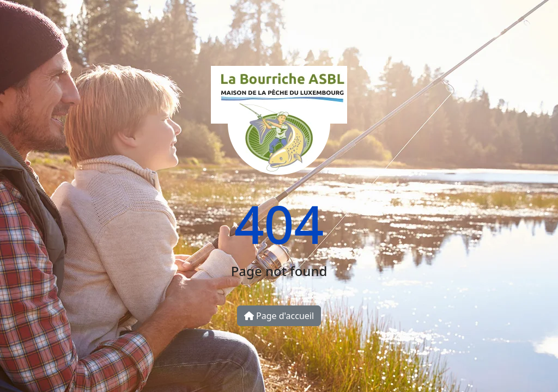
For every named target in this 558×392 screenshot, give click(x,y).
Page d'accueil (279, 316)
